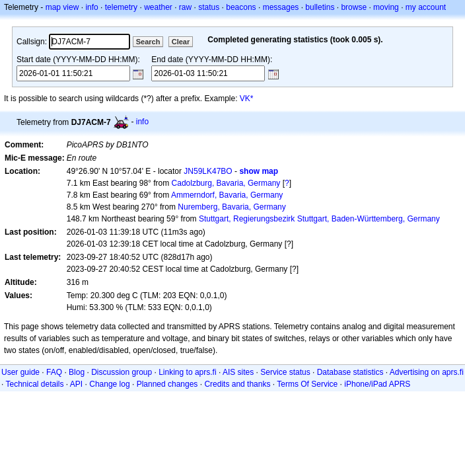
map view (62, 7)
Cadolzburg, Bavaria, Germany (226, 183)
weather (158, 7)
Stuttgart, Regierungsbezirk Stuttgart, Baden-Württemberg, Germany (319, 219)
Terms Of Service (307, 384)
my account (426, 7)
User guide (20, 372)
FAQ (54, 372)
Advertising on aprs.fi (427, 372)
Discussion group (122, 372)
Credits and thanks (237, 384)
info (91, 7)
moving (386, 7)
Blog (77, 372)
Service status (285, 372)
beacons (241, 7)
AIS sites (238, 372)
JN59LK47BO (208, 171)
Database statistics (350, 372)
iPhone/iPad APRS (377, 384)
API (76, 384)
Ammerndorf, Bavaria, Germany (227, 195)
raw (185, 7)
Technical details (34, 384)
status (209, 7)
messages (281, 7)
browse (354, 7)
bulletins (320, 7)
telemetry (121, 7)
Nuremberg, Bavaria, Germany (232, 207)
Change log (109, 384)
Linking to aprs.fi (187, 372)
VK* (247, 99)
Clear (181, 42)
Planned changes (167, 384)
